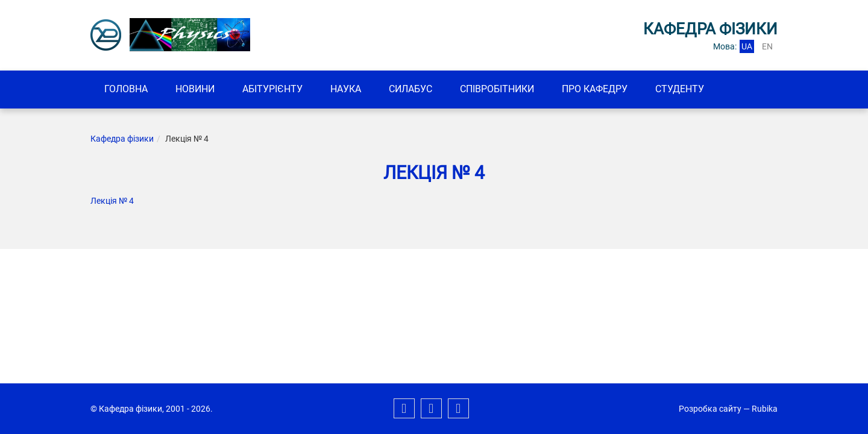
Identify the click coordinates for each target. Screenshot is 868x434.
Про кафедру (595, 89)
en (767, 46)
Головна (126, 89)
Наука (346, 89)
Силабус (410, 89)
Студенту (680, 89)
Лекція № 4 (112, 201)
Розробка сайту (710, 409)
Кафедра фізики (122, 139)
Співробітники (497, 89)
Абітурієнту (272, 89)
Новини (195, 89)
